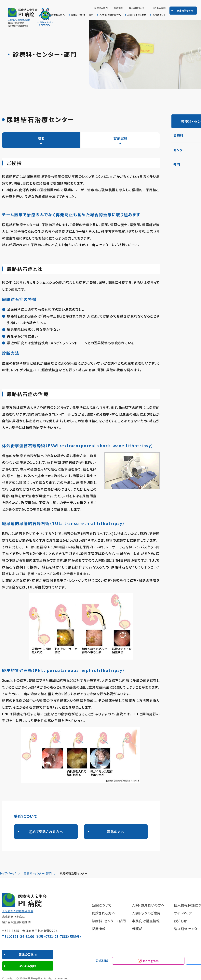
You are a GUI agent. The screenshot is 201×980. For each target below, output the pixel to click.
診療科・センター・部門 (82, 15)
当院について (159, 15)
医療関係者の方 (185, 10)
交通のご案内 (101, 8)
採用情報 (118, 8)
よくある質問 (159, 8)
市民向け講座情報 (146, 922)
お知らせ (180, 922)
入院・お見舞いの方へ (110, 15)
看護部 (137, 930)
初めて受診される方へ (46, 832)
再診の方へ (116, 832)
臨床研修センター (138, 8)
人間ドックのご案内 (137, 15)
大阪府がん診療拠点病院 (19, 20)
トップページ (8, 874)
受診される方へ (57, 15)
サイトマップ (183, 914)
